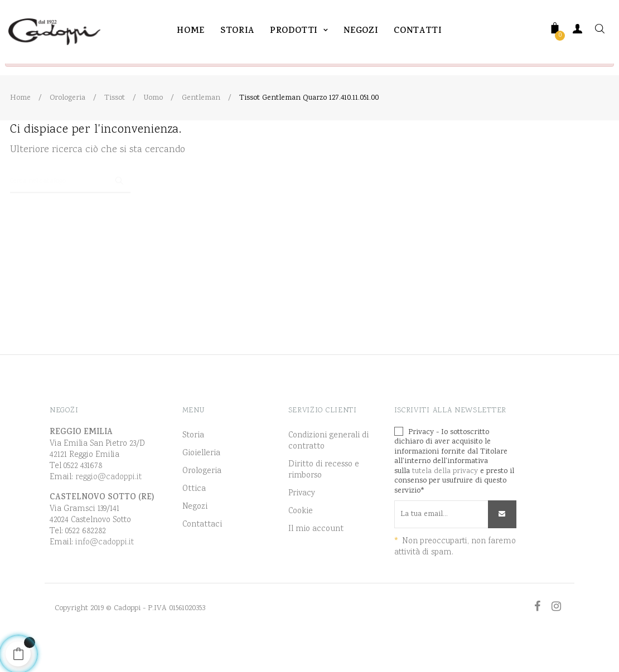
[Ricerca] (70, 205)
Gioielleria (201, 482)
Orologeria (202, 500)
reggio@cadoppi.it (108, 506)
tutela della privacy (445, 500)
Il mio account (316, 558)
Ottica (194, 518)
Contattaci (202, 553)
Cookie (301, 540)
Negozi (195, 535)
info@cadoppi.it (105, 571)
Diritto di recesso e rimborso (324, 499)
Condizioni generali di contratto (328, 470)
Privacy (302, 522)
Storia (193, 464)
